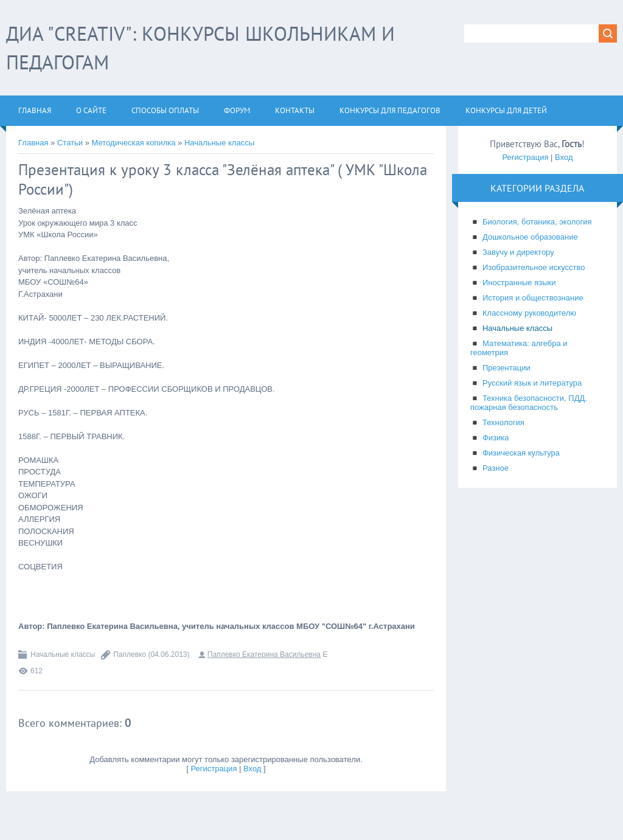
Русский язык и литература (532, 383)
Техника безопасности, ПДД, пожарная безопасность (529, 403)
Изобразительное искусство (534, 267)
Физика (496, 438)
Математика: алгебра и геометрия (519, 348)
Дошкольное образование (530, 237)
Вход (252, 769)
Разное (496, 468)
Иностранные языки (519, 283)
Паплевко (130, 654)
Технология (503, 422)
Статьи (70, 143)
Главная (33, 143)
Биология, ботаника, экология (537, 222)
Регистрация (214, 769)
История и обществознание (533, 298)
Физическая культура (521, 453)
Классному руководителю (529, 313)
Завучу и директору (518, 252)
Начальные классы (219, 143)
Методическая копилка (134, 143)
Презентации (506, 368)
